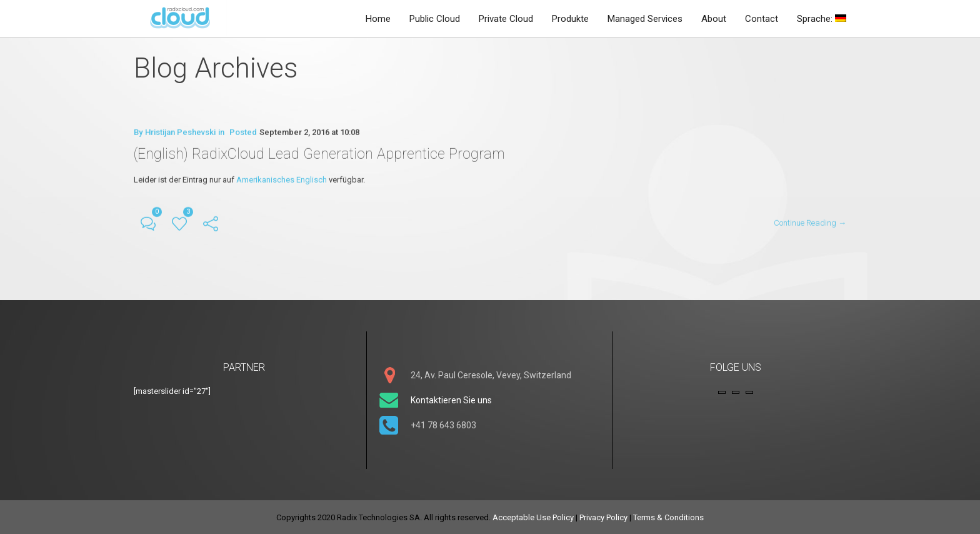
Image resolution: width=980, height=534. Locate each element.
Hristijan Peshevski (180, 133)
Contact (762, 19)
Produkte (570, 19)
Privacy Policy (603, 516)
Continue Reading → (810, 222)
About (714, 19)
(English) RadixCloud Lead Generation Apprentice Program (322, 154)
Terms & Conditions (668, 516)
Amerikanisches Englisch (282, 179)
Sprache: (822, 19)
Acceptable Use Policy (533, 516)
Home (378, 19)
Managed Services (645, 19)
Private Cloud (506, 19)
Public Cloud (435, 19)
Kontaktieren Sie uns (451, 399)
